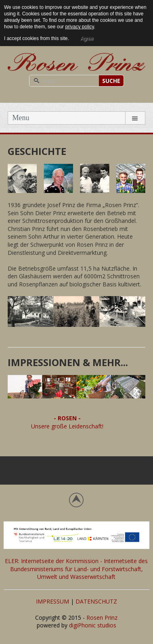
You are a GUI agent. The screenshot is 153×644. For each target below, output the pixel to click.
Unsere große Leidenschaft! (67, 426)
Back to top (76, 500)
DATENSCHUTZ (96, 601)
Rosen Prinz (102, 618)
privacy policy (79, 27)
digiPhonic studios (93, 625)
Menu (21, 118)
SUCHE (111, 81)
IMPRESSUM (52, 601)
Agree (87, 38)
